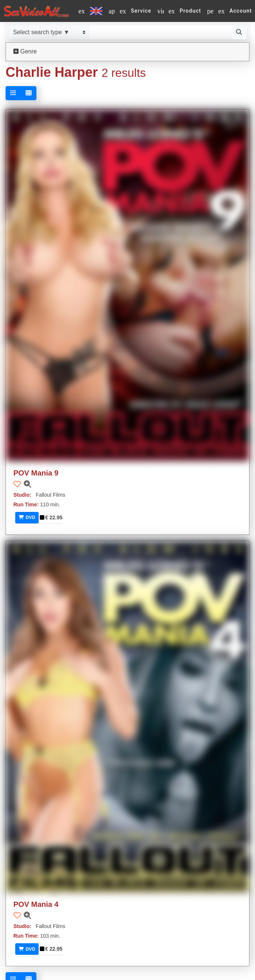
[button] (17, 484)
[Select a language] (91, 11)
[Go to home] (36, 11)
